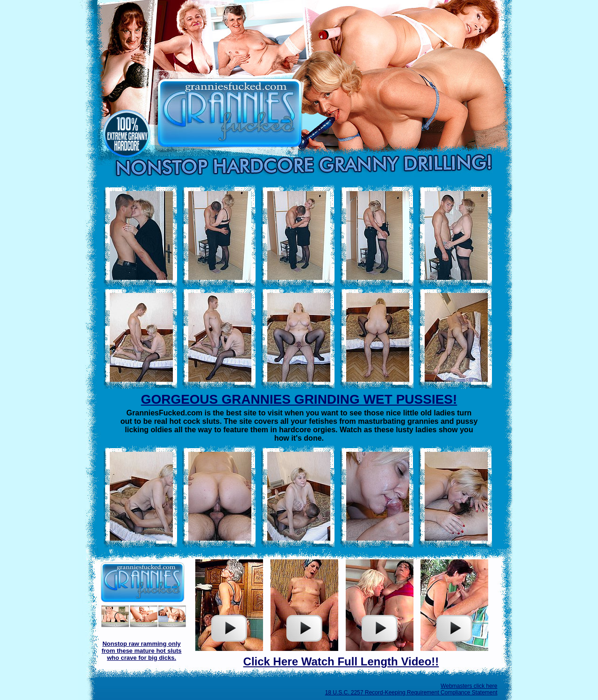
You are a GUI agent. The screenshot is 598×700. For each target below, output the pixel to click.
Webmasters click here (469, 686)
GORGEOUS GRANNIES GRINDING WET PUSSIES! (299, 399)
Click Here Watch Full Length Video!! (341, 661)
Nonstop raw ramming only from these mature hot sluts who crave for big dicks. (141, 651)
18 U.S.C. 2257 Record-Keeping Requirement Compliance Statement (411, 693)
